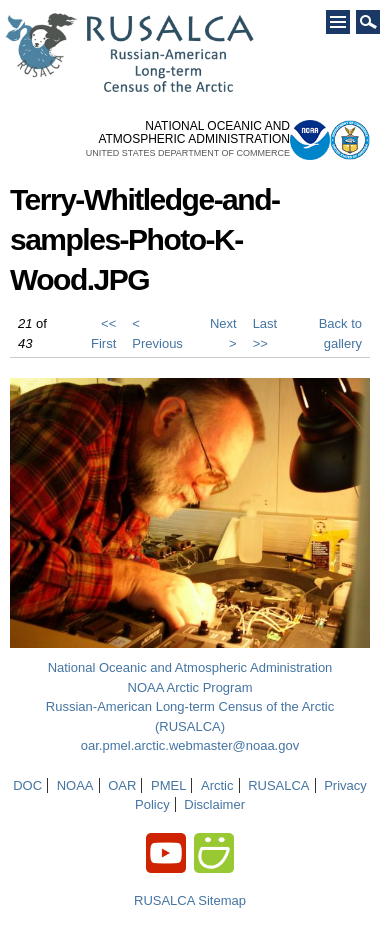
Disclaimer (214, 804)
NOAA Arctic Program (190, 687)
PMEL (168, 785)
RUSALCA (278, 785)
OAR (122, 785)
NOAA (75, 785)
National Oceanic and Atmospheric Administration (190, 667)
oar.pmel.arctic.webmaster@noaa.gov (190, 745)
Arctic (217, 785)
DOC (27, 785)
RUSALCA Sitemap (190, 900)
